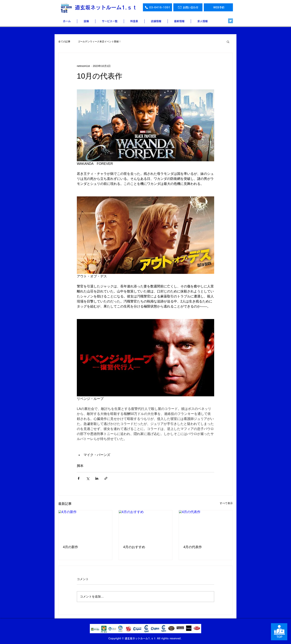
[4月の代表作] (206, 525)
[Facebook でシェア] (79, 478)
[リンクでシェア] (106, 478)
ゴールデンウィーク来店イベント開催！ (99, 42)
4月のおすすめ (134, 547)
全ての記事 (64, 42)
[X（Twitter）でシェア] (88, 478)
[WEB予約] (218, 7)
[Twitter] (230, 21)
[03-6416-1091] (157, 7)
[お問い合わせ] (188, 7)
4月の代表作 (193, 547)
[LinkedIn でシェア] (97, 478)
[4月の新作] (85, 525)
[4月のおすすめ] (146, 525)
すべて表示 (226, 503)
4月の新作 (71, 547)
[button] (228, 42)
